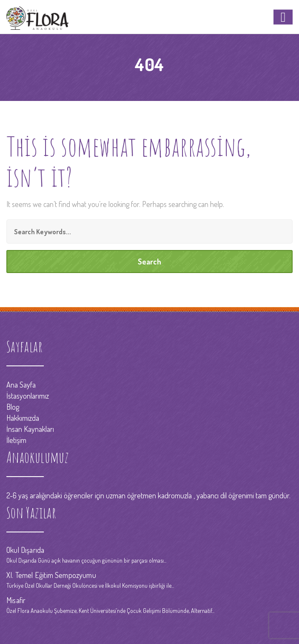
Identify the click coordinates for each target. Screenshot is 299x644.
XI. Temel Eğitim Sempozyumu (51, 575)
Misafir (16, 600)
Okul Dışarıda (25, 550)
